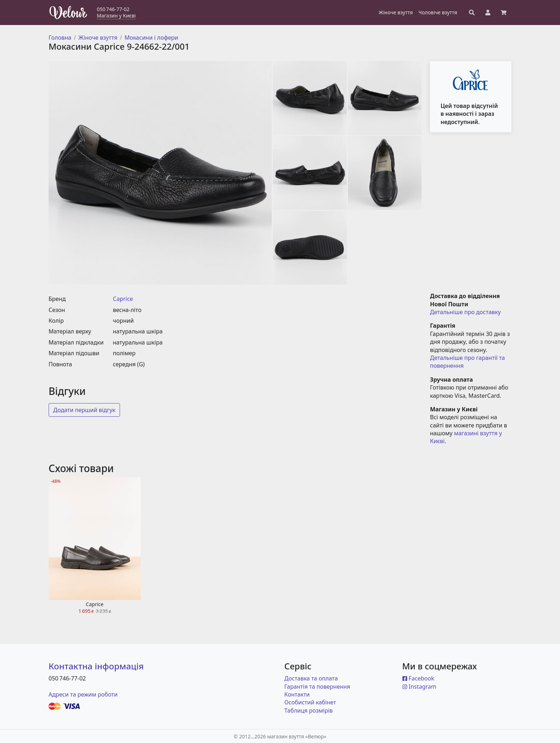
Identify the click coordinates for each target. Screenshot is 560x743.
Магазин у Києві (116, 16)
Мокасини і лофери (151, 38)
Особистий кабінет (310, 702)
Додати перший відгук (84, 410)
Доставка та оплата (311, 678)
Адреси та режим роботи (83, 694)
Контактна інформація (96, 666)
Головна (60, 38)
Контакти (297, 694)
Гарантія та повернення (317, 687)
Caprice (123, 299)
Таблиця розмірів (309, 710)
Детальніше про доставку (465, 312)
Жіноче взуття (98, 38)
